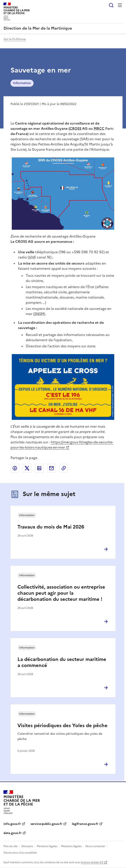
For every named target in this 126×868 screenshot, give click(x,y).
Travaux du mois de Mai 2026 (51, 527)
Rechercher (111, 5)
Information (22, 83)
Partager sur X (27, 468)
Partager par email (51, 468)
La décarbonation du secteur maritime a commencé (62, 662)
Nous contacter (95, 846)
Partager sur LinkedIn (39, 468)
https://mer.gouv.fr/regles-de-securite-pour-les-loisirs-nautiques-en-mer (62, 445)
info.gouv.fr (12, 824)
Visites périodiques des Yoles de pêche (62, 725)
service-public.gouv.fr (46, 824)
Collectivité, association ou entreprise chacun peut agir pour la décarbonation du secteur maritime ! (61, 593)
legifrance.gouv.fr (85, 824)
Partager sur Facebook (15, 468)
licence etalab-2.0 (92, 862)
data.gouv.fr (13, 833)
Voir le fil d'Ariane (15, 39)
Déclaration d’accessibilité (20, 853)
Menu (120, 5)
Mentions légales (47, 846)
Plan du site (11, 846)
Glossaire (27, 846)
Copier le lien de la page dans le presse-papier (64, 468)
